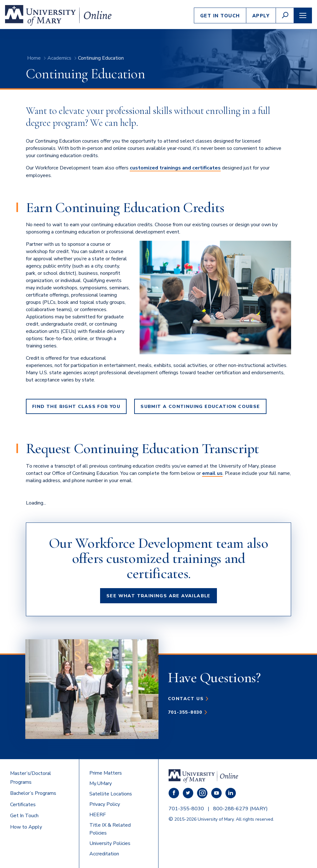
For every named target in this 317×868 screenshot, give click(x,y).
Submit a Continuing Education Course (200, 407)
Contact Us (186, 699)
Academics (59, 58)
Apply (261, 16)
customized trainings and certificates (175, 168)
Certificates (23, 805)
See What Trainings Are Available (158, 596)
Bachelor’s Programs (33, 793)
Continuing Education (101, 58)
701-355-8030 (185, 712)
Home (34, 58)
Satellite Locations (111, 794)
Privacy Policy (105, 804)
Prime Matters (106, 773)
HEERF (98, 815)
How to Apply (26, 827)
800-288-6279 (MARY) (240, 809)
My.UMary (101, 783)
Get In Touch (220, 16)
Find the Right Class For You (76, 407)
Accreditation (104, 854)
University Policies (110, 843)
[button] (285, 15)
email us (212, 473)
